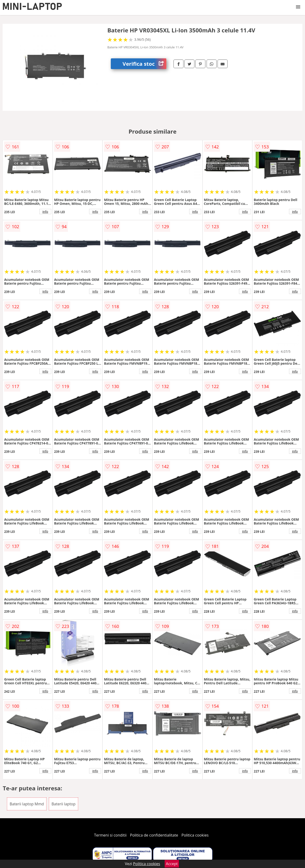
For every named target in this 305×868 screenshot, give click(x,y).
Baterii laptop (64, 804)
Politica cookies (195, 835)
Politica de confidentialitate (154, 835)
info (45, 212)
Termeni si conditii (110, 835)
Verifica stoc (144, 64)
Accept (172, 864)
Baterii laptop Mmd (27, 804)
